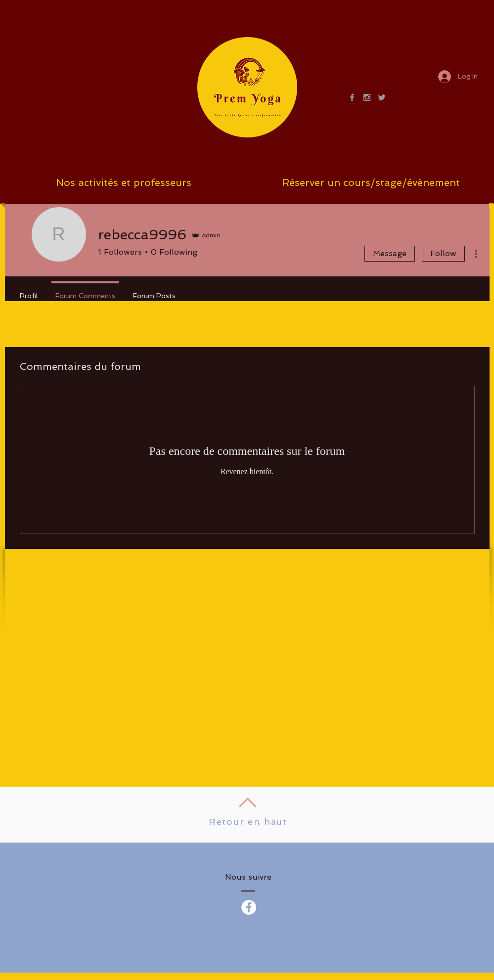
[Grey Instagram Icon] (367, 97)
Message (390, 253)
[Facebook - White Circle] (249, 907)
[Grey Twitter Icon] (382, 97)
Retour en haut (248, 822)
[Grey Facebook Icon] (352, 97)
